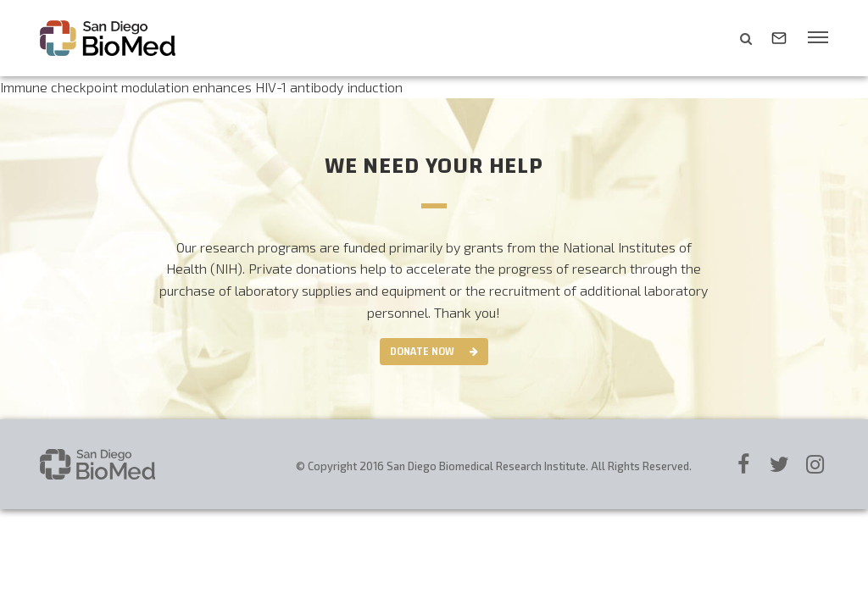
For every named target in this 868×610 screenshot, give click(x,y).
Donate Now (422, 352)
